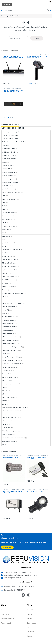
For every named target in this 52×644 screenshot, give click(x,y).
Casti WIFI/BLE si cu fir (8, 280)
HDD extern (5, 283)
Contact (30, 636)
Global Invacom (6, 229)
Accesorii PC (6, 273)
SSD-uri (4, 297)
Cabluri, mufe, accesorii (9, 199)
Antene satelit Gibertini (9, 172)
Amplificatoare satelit (8, 155)
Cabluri (4, 202)
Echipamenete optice (8, 226)
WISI (3, 233)
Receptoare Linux (7, 330)
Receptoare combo (8, 55)
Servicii (29, 619)
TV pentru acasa (7, 428)
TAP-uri (4, 223)
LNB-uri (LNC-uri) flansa (9, 263)
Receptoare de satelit (8, 89)
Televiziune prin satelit (9, 397)
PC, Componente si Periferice (11, 270)
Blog (28, 627)
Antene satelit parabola (9, 179)
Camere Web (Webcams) (9, 276)
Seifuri (4, 387)
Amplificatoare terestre (9, 159)
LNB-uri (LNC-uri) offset (9, 266)
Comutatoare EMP (7, 219)
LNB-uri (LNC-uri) (7, 256)
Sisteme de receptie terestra (10, 411)
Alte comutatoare (7, 216)
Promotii (30, 610)
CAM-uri (4, 313)
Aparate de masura (8, 189)
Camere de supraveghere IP (10, 340)
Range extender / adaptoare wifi (12, 347)
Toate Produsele (7, 434)
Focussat (4, 401)
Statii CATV (5, 253)
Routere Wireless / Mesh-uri (10, 350)
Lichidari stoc (6, 236)
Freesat (4, 404)
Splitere (4, 209)
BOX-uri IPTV (6, 310)
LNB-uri (4, 246)
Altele (3, 239)
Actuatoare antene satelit (9, 135)
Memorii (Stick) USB (8, 286)
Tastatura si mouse (7, 300)
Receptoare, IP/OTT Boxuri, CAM (12, 89)
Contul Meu (5, 614)
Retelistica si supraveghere (10, 337)
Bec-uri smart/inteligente (9, 367)
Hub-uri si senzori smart (9, 377)
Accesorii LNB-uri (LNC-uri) (10, 260)
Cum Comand (32, 623)
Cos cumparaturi (6, 610)
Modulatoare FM (7, 380)
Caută (48, 10)
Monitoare (5, 290)
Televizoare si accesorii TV (10, 418)
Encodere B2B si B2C (8, 441)
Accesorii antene (7, 165)
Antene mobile (6, 169)
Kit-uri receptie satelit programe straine (14, 407)
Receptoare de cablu (8, 323)
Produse (30, 614)
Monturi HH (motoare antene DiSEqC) (38, 55)
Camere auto (6, 374)
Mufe (3, 206)
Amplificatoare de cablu (9, 152)
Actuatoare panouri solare (10, 139)
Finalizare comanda (8, 619)
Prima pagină (5, 16)
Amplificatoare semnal (8, 149)
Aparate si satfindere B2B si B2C (12, 192)
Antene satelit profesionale (10, 182)
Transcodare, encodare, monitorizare (13, 438)
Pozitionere (5, 145)
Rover (3, 196)
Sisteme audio (6, 421)
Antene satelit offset (8, 176)
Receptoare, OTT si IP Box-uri (11, 250)
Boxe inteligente (7, 370)
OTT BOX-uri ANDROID (9, 317)
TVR (3, 414)
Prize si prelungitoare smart (10, 384)
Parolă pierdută (6, 623)
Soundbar (5, 424)
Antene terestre (6, 186)
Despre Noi (31, 632)
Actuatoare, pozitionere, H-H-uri (36, 55)
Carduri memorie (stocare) (10, 343)
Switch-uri (5, 354)
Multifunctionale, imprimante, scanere (13, 293)
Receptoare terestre (8, 333)
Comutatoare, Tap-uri (8, 213)
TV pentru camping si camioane (11, 431)
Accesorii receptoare (8, 307)
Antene (4, 162)
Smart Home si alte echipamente (12, 364)
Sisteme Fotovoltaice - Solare (11, 357)
